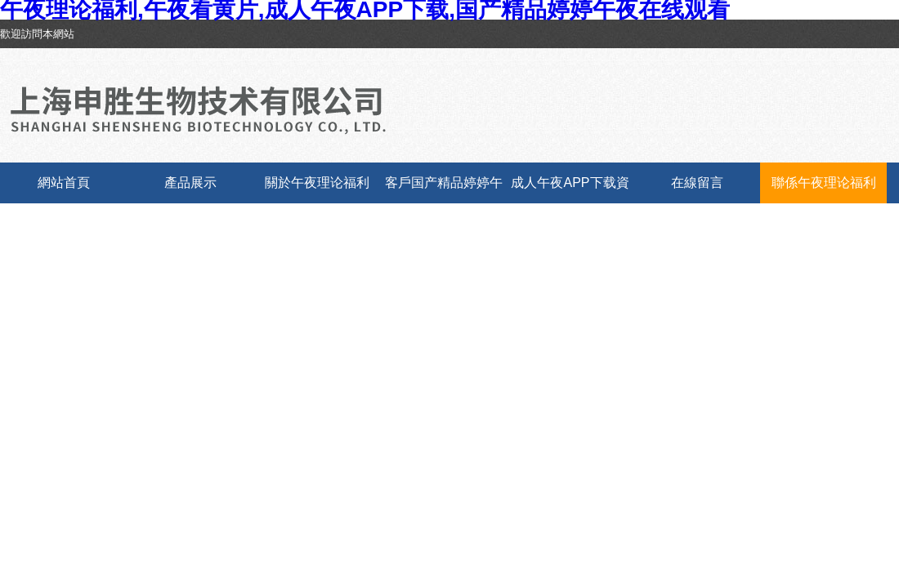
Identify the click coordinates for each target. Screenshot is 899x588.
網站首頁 (64, 183)
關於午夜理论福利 (317, 183)
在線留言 (697, 183)
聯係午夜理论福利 (824, 183)
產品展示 (190, 183)
